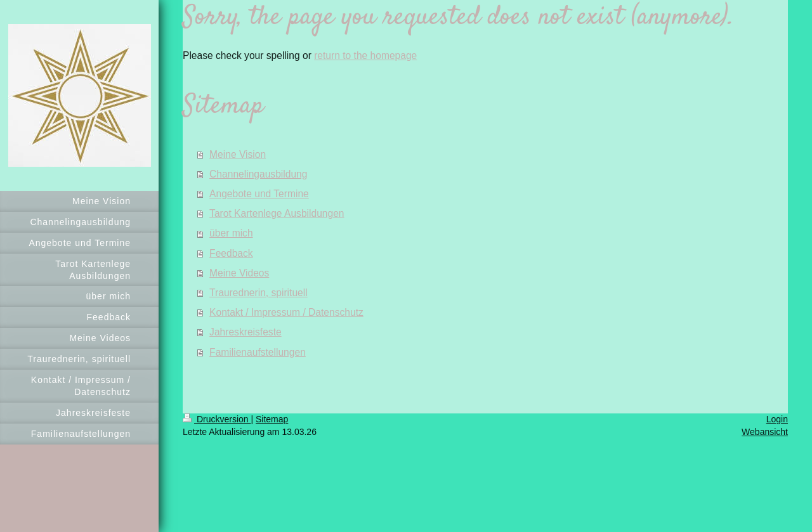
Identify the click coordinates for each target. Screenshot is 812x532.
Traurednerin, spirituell (259, 293)
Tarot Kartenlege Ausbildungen (277, 213)
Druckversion (217, 419)
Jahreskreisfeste (246, 332)
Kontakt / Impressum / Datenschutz (286, 312)
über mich (231, 233)
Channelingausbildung (258, 174)
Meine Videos (239, 273)
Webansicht (765, 432)
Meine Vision (238, 154)
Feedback (231, 253)
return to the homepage (365, 55)
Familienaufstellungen (258, 352)
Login (777, 419)
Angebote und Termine (259, 194)
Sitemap (272, 419)
